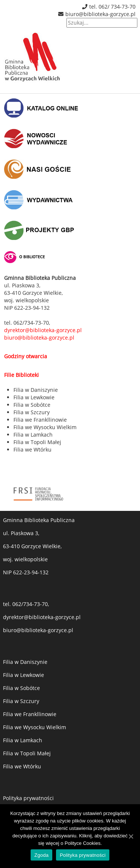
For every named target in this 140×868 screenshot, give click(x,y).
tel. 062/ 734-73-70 (112, 7)
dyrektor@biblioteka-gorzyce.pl (42, 617)
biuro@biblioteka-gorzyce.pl (100, 14)
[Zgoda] (131, 836)
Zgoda (41, 855)
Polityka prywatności (28, 798)
